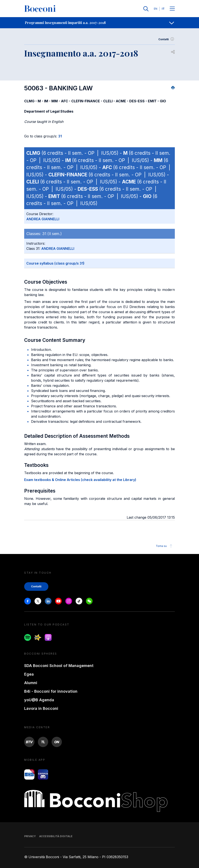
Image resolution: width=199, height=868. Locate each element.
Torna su (165, 546)
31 (60, 136)
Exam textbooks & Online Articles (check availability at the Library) (80, 480)
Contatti (167, 39)
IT (163, 9)
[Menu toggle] (172, 9)
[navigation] (99, 23)
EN (156, 9)
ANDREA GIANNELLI (43, 219)
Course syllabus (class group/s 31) (55, 263)
